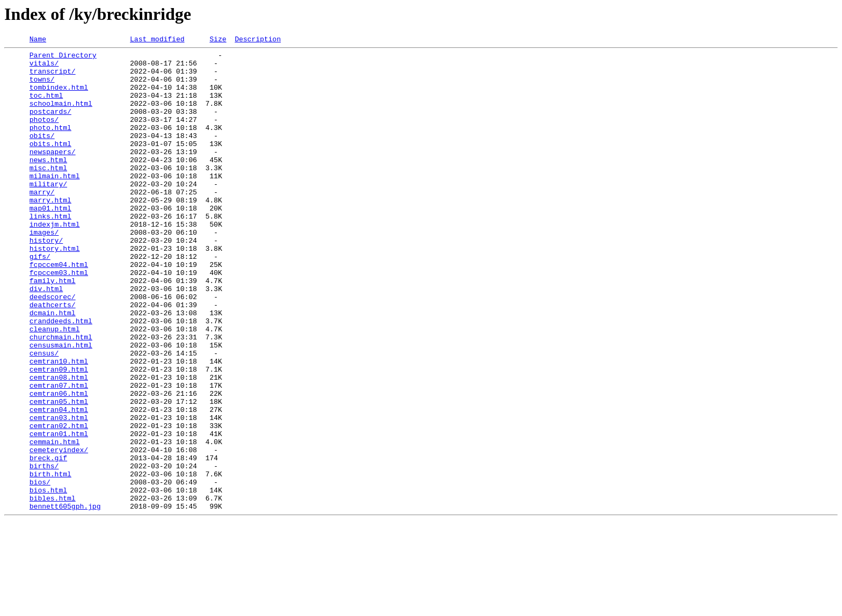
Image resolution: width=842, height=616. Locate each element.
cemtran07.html (59, 454)
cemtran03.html (59, 493)
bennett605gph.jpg (65, 599)
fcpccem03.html (59, 319)
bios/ (40, 570)
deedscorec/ (53, 348)
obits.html (50, 164)
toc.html (46, 106)
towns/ (42, 87)
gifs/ (40, 300)
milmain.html (55, 203)
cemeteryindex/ (59, 532)
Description (258, 40)
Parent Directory (63, 58)
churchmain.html (61, 396)
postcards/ (50, 126)
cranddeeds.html (61, 377)
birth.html (50, 561)
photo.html (50, 145)
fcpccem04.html (59, 309)
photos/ (44, 135)
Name (38, 40)
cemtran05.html (59, 474)
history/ (46, 280)
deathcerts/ (53, 358)
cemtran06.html (59, 464)
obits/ (42, 155)
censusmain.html (61, 406)
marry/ (42, 222)
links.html (50, 251)
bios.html (48, 580)
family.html (53, 329)
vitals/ (44, 68)
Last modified (157, 40)
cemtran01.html (59, 512)
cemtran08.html (59, 445)
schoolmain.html (61, 116)
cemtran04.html (59, 483)
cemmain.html (55, 522)
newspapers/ (53, 174)
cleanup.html (55, 387)
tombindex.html (59, 97)
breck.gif (48, 541)
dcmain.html (53, 367)
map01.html (50, 242)
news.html (48, 184)
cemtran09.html (59, 435)
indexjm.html (55, 261)
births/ (44, 551)
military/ (48, 213)
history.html (55, 290)
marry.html (50, 232)
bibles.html (53, 590)
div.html (46, 338)
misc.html (48, 193)
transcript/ (53, 77)
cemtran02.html (59, 503)
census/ (44, 416)
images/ (44, 271)
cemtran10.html (59, 425)
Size (218, 40)
